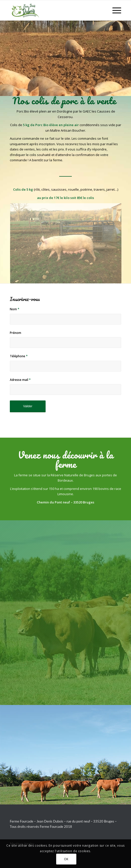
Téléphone (19, 356)
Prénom (15, 333)
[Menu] (114, 10)
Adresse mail (20, 380)
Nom (15, 309)
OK (66, 859)
